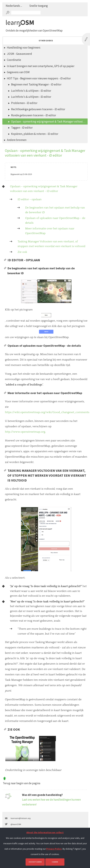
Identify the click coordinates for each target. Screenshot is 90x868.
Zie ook (22, 252)
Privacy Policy (54, 849)
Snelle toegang (39, 6)
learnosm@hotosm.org (21, 818)
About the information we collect (45, 833)
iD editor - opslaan (30, 199)
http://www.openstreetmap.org (25, 432)
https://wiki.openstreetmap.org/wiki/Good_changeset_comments (47, 412)
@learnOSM (16, 824)
